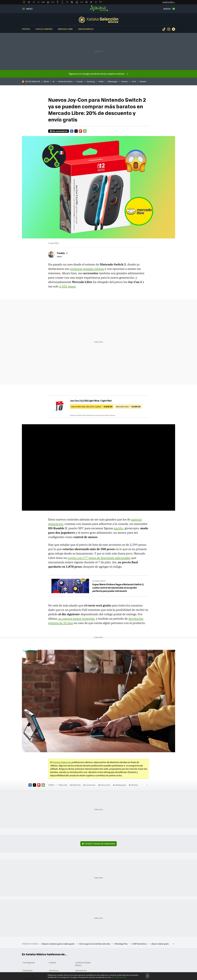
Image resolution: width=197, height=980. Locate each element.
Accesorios (90, 785)
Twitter (76, 131)
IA (54, 81)
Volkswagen (112, 81)
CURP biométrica (140, 944)
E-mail (85, 131)
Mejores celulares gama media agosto (58, 944)
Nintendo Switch (65, 81)
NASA (101, 81)
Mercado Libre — (128, 406)
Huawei (80, 81)
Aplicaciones (81, 970)
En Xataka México (99, 581)
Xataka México (99, 8)
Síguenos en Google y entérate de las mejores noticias (97, 74)
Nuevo (167, 9)
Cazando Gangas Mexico (83, 964)
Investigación (29, 962)
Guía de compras (44, 29)
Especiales (28, 970)
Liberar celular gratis (160, 944)
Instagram (169, 29)
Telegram (173, 29)
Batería (143, 81)
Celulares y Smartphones (55, 972)
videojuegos (121, 785)
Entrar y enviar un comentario (100, 844)
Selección (99, 20)
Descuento (105, 785)
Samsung (91, 81)
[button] (62, 253)
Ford (134, 81)
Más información (119, 977)
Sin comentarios (60, 131)
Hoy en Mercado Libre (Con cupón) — (92, 406)
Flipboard (80, 131)
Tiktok (164, 29)
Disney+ (125, 81)
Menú (29, 9)
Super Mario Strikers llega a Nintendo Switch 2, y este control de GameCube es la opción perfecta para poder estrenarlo (118, 588)
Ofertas (26, 29)
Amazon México (86, 29)
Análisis (53, 962)
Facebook (72, 131)
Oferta (46, 81)
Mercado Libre (65, 29)
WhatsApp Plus (121, 944)
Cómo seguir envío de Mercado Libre (95, 944)
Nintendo (76, 785)
